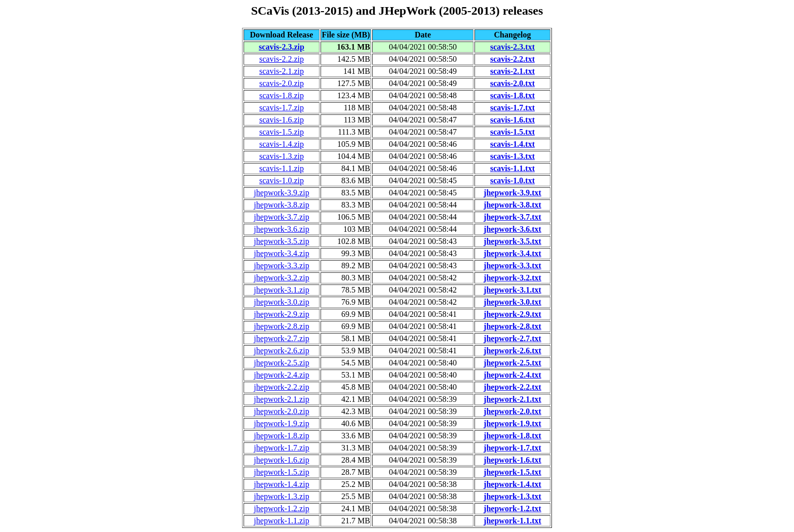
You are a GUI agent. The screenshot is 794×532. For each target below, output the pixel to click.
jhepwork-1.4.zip (281, 484)
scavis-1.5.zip (282, 132)
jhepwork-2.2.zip (281, 387)
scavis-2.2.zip (282, 59)
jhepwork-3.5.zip (281, 241)
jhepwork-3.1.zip (281, 290)
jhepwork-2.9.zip (281, 314)
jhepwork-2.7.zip (281, 338)
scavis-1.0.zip (282, 180)
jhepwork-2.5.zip (281, 363)
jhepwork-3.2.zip (281, 278)
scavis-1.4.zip (282, 144)
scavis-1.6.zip (282, 120)
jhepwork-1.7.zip (281, 448)
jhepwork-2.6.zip (281, 351)
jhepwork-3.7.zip (281, 217)
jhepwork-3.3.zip (281, 265)
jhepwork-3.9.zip (281, 193)
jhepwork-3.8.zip (281, 205)
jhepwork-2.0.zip (281, 411)
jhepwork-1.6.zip (281, 460)
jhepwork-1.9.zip (281, 423)
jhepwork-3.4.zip (281, 253)
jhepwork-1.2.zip (281, 508)
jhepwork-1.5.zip (281, 472)
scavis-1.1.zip (282, 168)
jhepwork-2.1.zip (281, 399)
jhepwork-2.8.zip (281, 326)
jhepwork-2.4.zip (281, 375)
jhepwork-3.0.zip (281, 302)
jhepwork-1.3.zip (281, 496)
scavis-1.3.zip (282, 156)
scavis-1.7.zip (282, 108)
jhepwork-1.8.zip (281, 436)
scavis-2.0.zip (282, 83)
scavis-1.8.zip (282, 95)
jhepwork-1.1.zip (281, 521)
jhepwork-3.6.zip (281, 229)
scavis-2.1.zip (282, 71)
